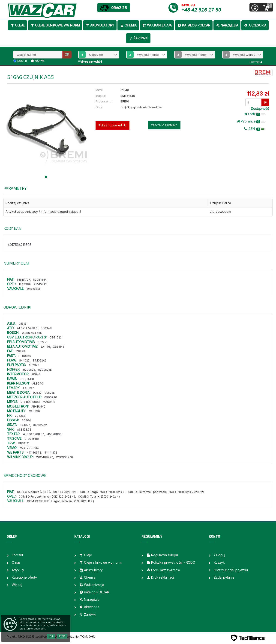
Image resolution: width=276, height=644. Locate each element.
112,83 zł (258, 94)
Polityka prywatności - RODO (171, 562)
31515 (23, 324)
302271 (43, 342)
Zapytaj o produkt (164, 125)
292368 (20, 416)
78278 (21, 351)
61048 (36, 374)
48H (255, 129)
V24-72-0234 (29, 448)
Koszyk (219, 562)
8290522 (29, 370)
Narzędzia (227, 25)
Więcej (17, 585)
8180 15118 (27, 379)
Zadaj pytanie (224, 577)
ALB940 (38, 383)
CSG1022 (55, 337)
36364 (26, 420)
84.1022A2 (39, 360)
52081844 (40, 280)
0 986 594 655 (32, 333)
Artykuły (18, 570)
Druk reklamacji (160, 577)
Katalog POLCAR (194, 25)
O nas (16, 562)
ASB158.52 (24, 430)
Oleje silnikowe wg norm (55, 25)
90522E (50, 393)
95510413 (40, 284)
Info (62, 636)
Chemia (128, 25)
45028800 (54, 434)
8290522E (45, 370)
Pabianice (251, 121)
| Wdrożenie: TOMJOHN (79, 637)
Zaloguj (219, 555)
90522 (37, 393)
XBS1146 (59, 347)
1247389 (25, 284)
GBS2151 (24, 443)
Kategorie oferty (24, 577)
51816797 (24, 280)
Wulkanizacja (157, 25)
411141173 (51, 453)
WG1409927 (45, 457)
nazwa (40, 61)
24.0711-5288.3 (27, 328)
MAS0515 (49, 402)
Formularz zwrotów (163, 570)
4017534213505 (19, 245)
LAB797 (28, 388)
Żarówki (138, 38)
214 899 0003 (30, 402)
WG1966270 (64, 457)
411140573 (34, 453)
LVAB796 (34, 411)
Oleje (17, 25)
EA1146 (45, 347)
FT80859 (25, 356)
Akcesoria (255, 25)
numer (22, 61)
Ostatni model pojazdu (231, 570)
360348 (46, 328)
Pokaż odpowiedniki (112, 125)
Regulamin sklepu (162, 555)
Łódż (255, 114)
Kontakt (17, 555)
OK (67, 54)
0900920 (51, 397)
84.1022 (24, 360)
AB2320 (34, 365)
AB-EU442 (38, 407)
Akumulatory (100, 25)
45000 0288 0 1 (34, 434)
